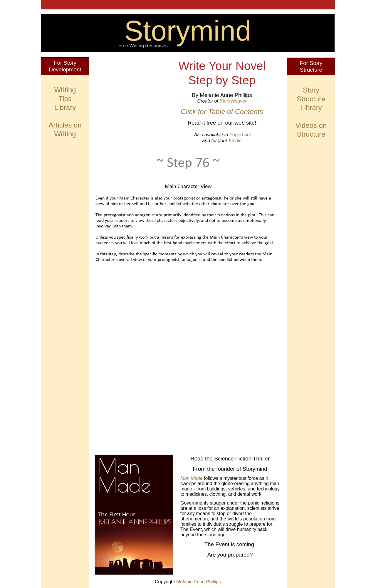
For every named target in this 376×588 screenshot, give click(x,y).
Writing (65, 90)
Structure (311, 134)
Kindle (235, 141)
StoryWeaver (233, 101)
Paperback (241, 135)
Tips (65, 99)
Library (311, 108)
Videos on (311, 125)
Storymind (188, 31)
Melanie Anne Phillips (199, 582)
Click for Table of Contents (222, 112)
